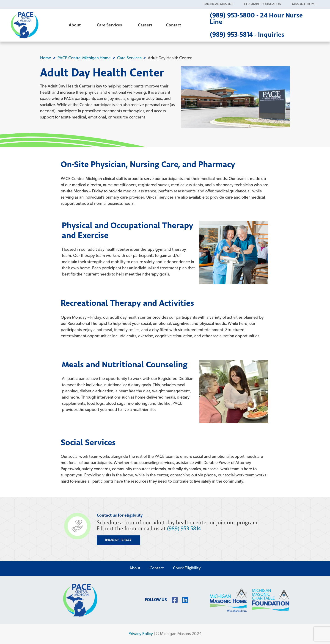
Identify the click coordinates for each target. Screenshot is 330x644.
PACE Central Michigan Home (84, 58)
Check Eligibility (187, 568)
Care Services (110, 25)
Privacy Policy (141, 634)
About (76, 25)
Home (46, 58)
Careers (145, 25)
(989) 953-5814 (184, 529)
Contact (174, 25)
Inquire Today (118, 540)
